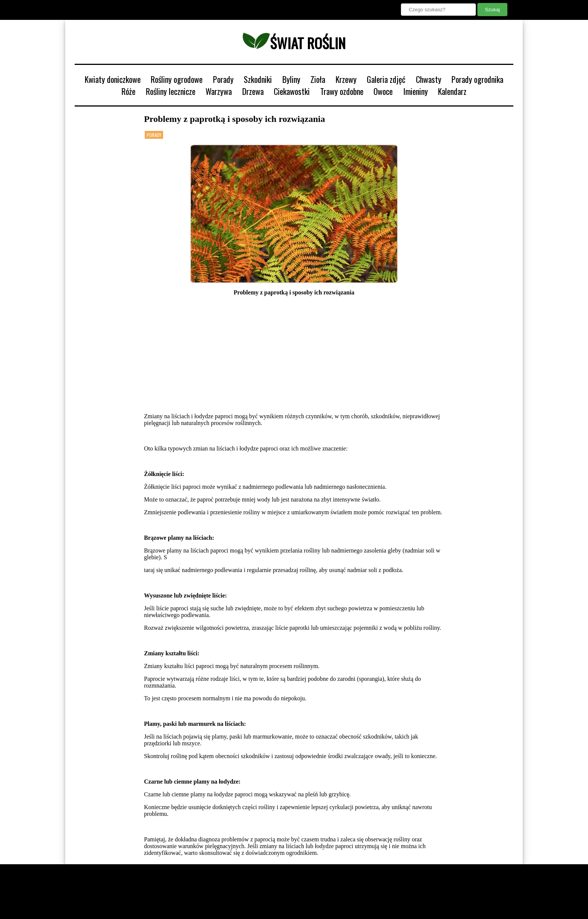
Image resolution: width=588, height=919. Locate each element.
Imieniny (415, 91)
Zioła (318, 79)
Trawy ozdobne (342, 91)
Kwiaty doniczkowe (113, 79)
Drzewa (253, 91)
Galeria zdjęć (386, 79)
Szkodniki (258, 79)
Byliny (291, 79)
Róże (128, 91)
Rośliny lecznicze (171, 91)
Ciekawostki (292, 91)
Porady (223, 79)
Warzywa (219, 91)
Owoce (383, 91)
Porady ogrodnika (477, 79)
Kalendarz (452, 91)
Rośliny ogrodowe (177, 79)
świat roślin (294, 43)
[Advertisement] (294, 354)
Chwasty (429, 79)
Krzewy (346, 79)
